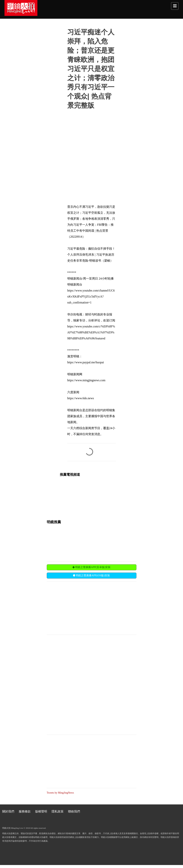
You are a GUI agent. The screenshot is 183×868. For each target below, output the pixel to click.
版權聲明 (41, 811)
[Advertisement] (75, 608)
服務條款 (25, 811)
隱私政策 (58, 811)
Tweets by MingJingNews (60, 793)
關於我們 (8, 811)
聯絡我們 (74, 811)
